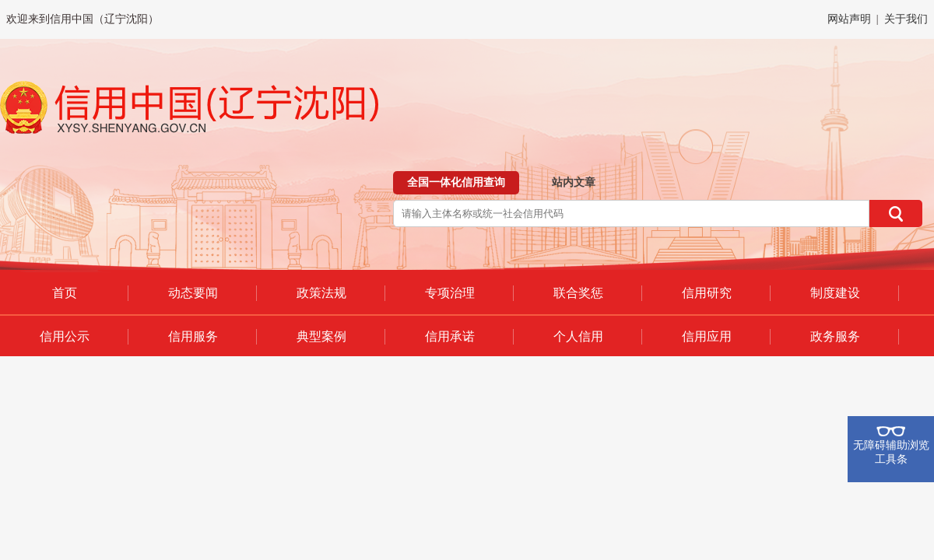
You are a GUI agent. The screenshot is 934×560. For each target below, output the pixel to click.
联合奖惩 (578, 293)
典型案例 (321, 336)
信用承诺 (450, 336)
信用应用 (707, 336)
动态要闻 (193, 293)
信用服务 (193, 336)
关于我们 (906, 19)
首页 (65, 293)
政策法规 (321, 293)
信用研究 (707, 293)
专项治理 (450, 293)
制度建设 (835, 293)
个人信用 (578, 336)
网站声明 (849, 19)
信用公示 (65, 336)
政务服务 (835, 336)
